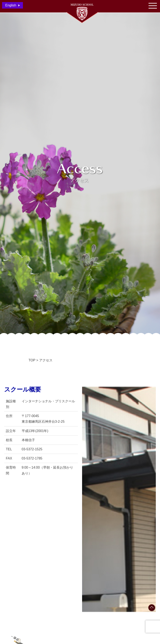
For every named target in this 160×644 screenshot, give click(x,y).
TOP (32, 360)
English (11, 5)
